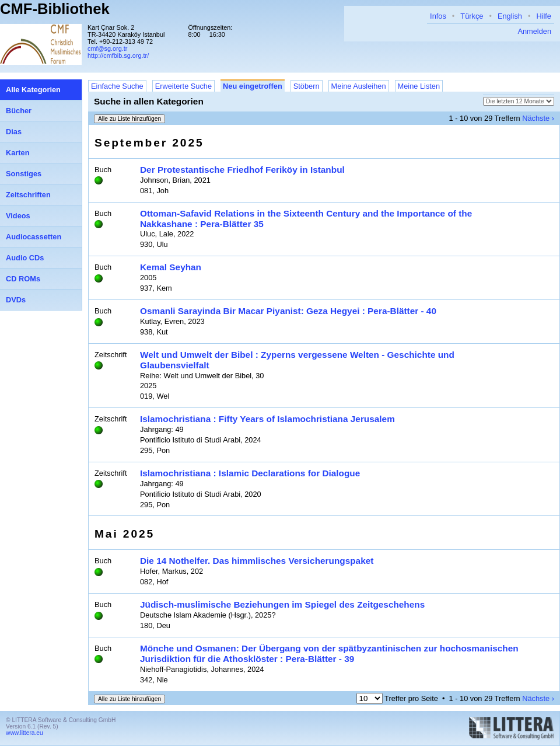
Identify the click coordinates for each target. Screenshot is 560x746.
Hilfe (544, 16)
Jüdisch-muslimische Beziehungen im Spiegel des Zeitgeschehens (282, 604)
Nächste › (538, 118)
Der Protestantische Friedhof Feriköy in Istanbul (242, 170)
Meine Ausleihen (359, 86)
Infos (438, 16)
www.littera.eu (24, 733)
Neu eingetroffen (253, 86)
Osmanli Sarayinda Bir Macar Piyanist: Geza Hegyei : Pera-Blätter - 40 (288, 311)
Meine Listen (419, 86)
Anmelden (534, 31)
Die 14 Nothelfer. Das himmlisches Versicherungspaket (257, 561)
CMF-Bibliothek (55, 9)
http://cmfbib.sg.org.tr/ (118, 55)
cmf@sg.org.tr (107, 48)
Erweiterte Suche (183, 86)
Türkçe (472, 16)
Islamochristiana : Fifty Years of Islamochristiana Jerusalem (267, 419)
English (510, 16)
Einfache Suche (117, 86)
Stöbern (307, 86)
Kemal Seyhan (171, 267)
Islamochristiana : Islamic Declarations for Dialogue (250, 473)
